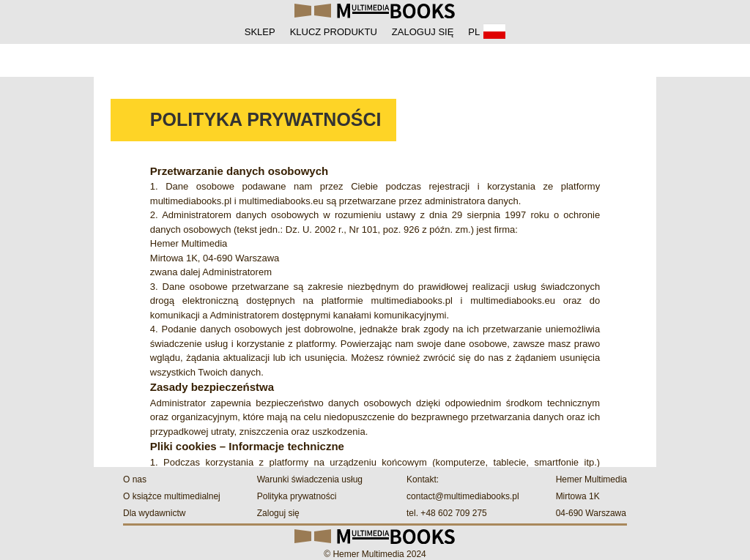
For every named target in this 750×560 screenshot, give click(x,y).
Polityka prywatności (297, 496)
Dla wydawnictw (154, 513)
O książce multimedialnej (172, 496)
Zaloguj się (278, 513)
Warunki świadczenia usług (310, 479)
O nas (135, 479)
